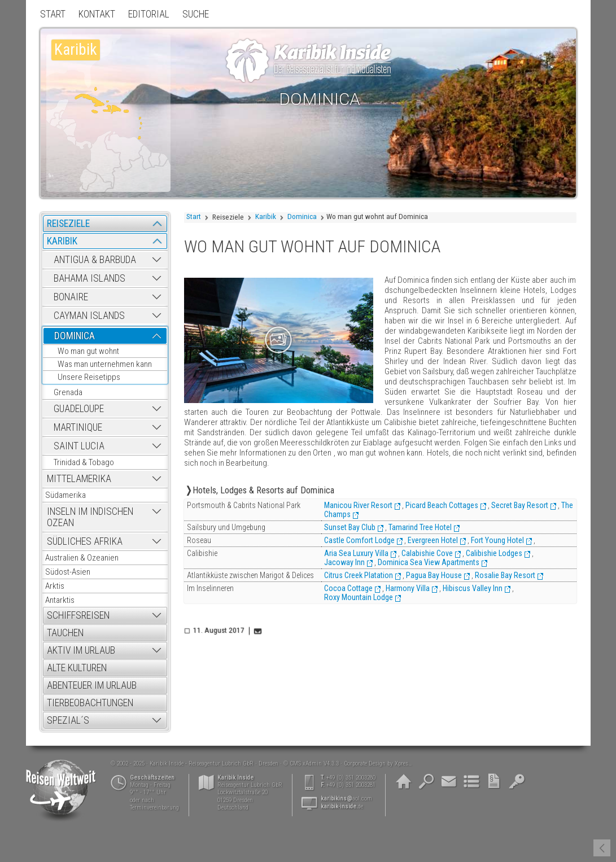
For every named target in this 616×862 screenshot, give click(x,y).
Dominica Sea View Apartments (429, 562)
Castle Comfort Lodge (359, 540)
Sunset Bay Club (350, 527)
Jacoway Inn (344, 562)
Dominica (302, 216)
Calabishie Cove (427, 553)
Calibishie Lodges (494, 553)
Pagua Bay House (434, 575)
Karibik (266, 216)
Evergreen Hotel (433, 540)
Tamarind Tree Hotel (420, 527)
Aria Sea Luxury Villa (356, 553)
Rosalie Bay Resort (505, 575)
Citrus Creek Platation (359, 575)
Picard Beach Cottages (442, 505)
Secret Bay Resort (520, 505)
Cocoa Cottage (348, 588)
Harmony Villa (408, 588)
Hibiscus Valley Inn (473, 588)
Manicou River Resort (358, 505)
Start (194, 216)
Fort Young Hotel (497, 540)
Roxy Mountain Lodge (359, 597)
